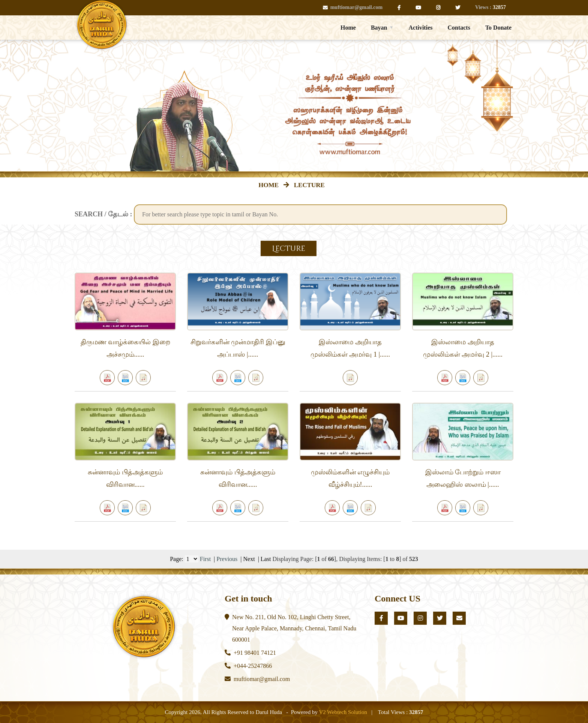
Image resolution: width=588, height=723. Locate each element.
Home (348, 28)
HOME (270, 185)
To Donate (498, 28)
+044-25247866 (253, 666)
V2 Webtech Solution (343, 712)
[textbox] (320, 214)
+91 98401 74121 (255, 653)
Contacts (459, 28)
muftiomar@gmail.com (353, 7)
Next (249, 559)
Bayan (379, 28)
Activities (420, 28)
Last (266, 559)
